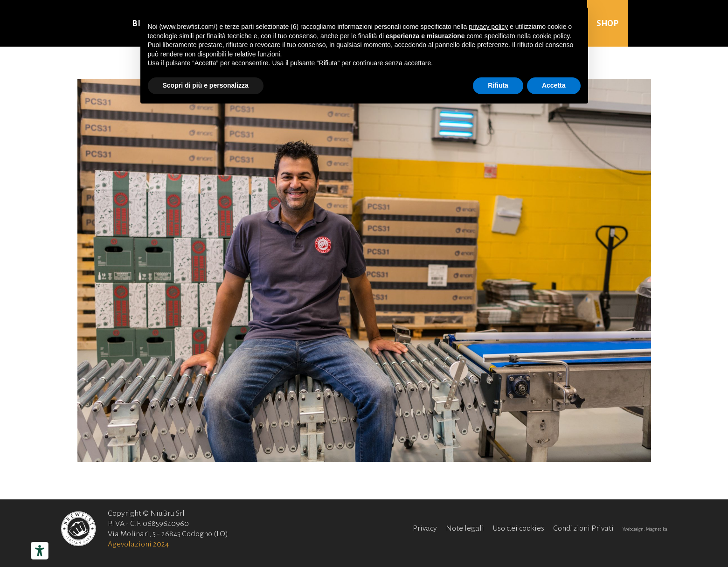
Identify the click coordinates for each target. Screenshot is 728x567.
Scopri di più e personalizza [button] (206, 85)
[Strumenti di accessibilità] (40, 551)
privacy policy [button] (488, 27)
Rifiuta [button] (498, 85)
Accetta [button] (554, 85)
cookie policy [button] (551, 36)
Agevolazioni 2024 (138, 544)
